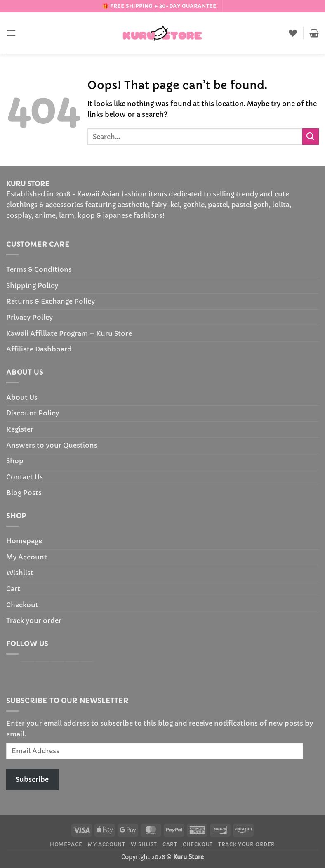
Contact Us (25, 477)
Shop (15, 461)
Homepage (24, 541)
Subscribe (32, 779)
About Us (22, 397)
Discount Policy (33, 413)
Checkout (22, 605)
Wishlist (20, 573)
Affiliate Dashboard (39, 349)
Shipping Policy (32, 285)
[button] (11, 33)
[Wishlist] (293, 33)
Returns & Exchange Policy (51, 301)
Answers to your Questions (52, 445)
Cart (13, 589)
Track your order (34, 620)
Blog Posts (24, 493)
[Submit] (311, 136)
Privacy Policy (29, 317)
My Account (27, 557)
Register (20, 429)
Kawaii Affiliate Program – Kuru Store (69, 333)
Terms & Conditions (39, 269)
